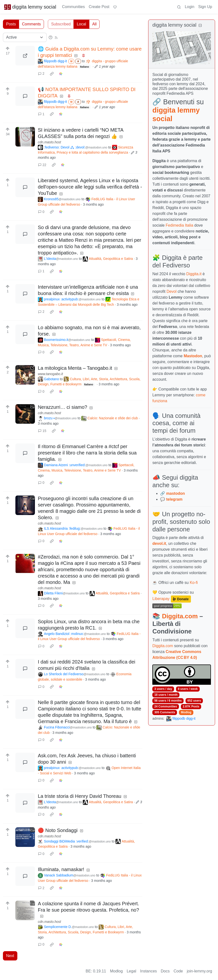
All (94, 24)
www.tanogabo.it (50, 374)
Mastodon (193, 356)
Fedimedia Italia (180, 225)
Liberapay (161, 599)
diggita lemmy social (30, 7)
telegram (174, 499)
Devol (171, 291)
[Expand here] (25, 137)
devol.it (159, 543)
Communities (73, 7)
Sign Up (205, 7)
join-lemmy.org (199, 971)
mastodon (176, 493)
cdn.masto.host (49, 142)
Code (178, 971)
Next (10, 956)
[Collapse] (200, 26)
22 (42, 165)
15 (42, 431)
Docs (165, 971)
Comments (31, 24)
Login (190, 7)
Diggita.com (180, 616)
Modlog (186, 712)
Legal (131, 971)
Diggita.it (194, 274)
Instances (148, 971)
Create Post (99, 7)
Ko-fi (194, 583)
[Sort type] (25, 37)
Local (81, 24)
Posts (11, 24)
